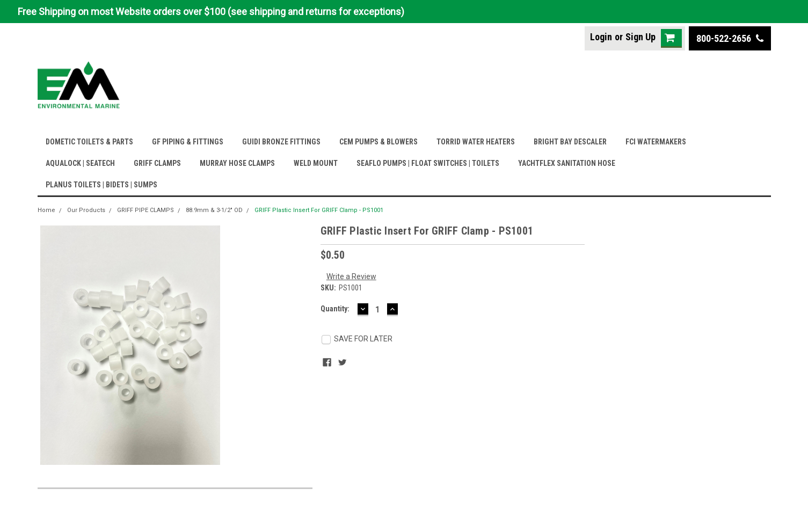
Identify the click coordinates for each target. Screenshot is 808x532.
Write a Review (351, 276)
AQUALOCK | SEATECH (80, 163)
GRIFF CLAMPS (157, 163)
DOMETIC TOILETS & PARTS (89, 142)
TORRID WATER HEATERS (476, 142)
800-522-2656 (730, 38)
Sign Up (640, 37)
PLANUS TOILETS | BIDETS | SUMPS (101, 185)
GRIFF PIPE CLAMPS (145, 210)
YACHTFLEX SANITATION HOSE (567, 163)
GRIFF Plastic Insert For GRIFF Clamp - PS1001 (319, 210)
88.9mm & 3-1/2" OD (214, 210)
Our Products (86, 210)
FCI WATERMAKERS (656, 142)
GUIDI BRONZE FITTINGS (281, 142)
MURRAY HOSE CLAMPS (237, 163)
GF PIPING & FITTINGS (188, 142)
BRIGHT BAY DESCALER (570, 142)
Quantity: (335, 309)
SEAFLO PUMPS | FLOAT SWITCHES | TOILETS (428, 163)
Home (46, 210)
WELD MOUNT (316, 163)
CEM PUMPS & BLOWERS (378, 142)
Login (601, 37)
